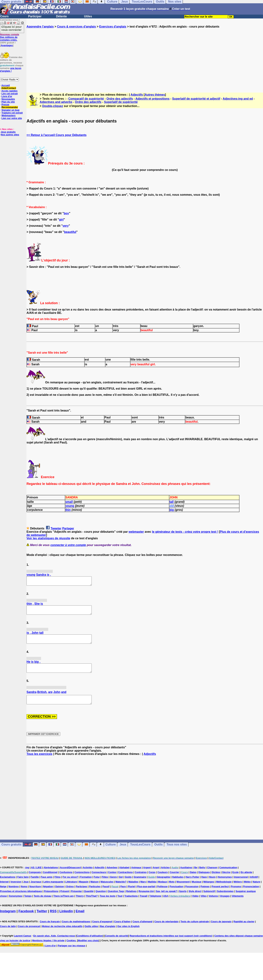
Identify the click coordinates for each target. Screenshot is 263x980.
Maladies (133, 890)
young (70, 506)
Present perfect (220, 895)
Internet (4, 890)
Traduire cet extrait (12, 113)
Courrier (174, 880)
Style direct (195, 899)
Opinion (59, 895)
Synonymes (15, 904)
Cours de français (50, 930)
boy (66, 213)
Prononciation (251, 895)
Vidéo (195, 904)
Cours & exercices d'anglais (76, 27)
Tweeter (56, 528)
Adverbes (112, 876)
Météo (247, 890)
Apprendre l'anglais (40, 27)
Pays (123, 895)
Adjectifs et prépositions (153, 99)
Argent (147, 876)
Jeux (123, 853)
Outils (158, 853)
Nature (257, 890)
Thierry (80, 904)
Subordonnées (225, 899)
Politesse (162, 895)
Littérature (71, 890)
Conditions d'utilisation (90, 944)
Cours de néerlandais (166, 930)
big (172, 510)
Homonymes (225, 885)
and (64, 699)
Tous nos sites (177, 853)
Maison (95, 890)
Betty (202, 876)
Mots (172, 890)
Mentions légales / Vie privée (48, 949)
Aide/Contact (9, 88)
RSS (53, 919)
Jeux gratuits (8, 132)
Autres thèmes (155, 95)
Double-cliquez (53, 106)
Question (101, 899)
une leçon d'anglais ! (11, 70)
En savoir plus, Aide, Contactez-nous (54, 944)
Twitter (42, 919)
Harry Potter (192, 885)
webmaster (136, 532)
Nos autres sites (10, 135)
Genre (113, 885)
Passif (106, 895)
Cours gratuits (11, 853)
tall (172, 502)
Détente (61, 16)
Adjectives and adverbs (56, 102)
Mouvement (183, 890)
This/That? (92, 904)
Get (121, 885)
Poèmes (205, 895)
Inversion (16, 890)
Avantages (7, 45)
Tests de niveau (42, 904)
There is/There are (64, 904)
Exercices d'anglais (113, 27)
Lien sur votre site (12, 118)
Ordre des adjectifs (120, 99)
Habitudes (178, 885)
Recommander (10, 107)
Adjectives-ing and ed (238, 99)
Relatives (131, 899)
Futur (97, 885)
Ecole (236, 880)
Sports (183, 899)
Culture (110, 853)
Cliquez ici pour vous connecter (12, 28)
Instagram (8, 919)
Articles (165, 876)
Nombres (14, 895)
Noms (24, 895)
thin (68, 510)
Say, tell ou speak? (166, 899)
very (66, 226)
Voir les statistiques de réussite (48, 538)
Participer (35, 16)
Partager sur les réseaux (72, 954)
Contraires (141, 880)
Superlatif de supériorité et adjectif (196, 99)
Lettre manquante (53, 890)
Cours (4, 16)
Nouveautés (8, 99)
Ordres (70, 895)
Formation (86, 885)
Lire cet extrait (10, 94)
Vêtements (238, 904)
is (48, 575)
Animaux (136, 876)
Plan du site (8, 102)
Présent (65, 899)
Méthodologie (224, 890)
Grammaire (140, 885)
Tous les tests (108, 904)
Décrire (226, 880)
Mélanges (209, 890)
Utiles (88, 16)
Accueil (5, 85)
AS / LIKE (36, 876)
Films (58, 885)
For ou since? (70, 885)
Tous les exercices (39, 762)
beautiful (70, 232)
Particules (95, 895)
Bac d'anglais (108, 934)
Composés (35, 880)
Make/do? (121, 890)
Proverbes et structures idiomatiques (21, 899)
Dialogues (204, 880)
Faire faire (23, 885)
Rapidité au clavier (244, 930)
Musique (197, 890)
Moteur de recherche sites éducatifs (62, 934)
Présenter (77, 899)
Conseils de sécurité (117, 944)
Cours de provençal (29, 934)
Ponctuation (176, 895)
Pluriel (131, 895)
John (35, 636)
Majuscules (107, 890)
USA (166, 904)
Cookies (71, 949)
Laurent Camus (23, 944)
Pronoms (236, 895)
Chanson (212, 876)
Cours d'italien (122, 930)
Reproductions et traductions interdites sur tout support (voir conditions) (171, 944)
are (50, 699)
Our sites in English (128, 934)
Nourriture (35, 895)
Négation (48, 895)
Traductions (131, 904)
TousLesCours (140, 853)
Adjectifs (137, 95)
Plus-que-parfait (146, 895)
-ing (27, 876)
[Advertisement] (145, 57)
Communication (228, 876)
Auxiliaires (186, 876)
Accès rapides (9, 91)
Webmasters (8, 115)
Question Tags (116, 899)
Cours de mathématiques (76, 930)
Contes (112, 880)
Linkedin (66, 919)
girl (61, 220)
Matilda (152, 890)
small (69, 502)
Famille (35, 885)
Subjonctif (209, 899)
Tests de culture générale (195, 930)
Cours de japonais (221, 930)
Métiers (238, 890)
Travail (143, 904)
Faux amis (47, 885)
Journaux (36, 890)
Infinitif (254, 885)
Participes (81, 895)
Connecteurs (99, 880)
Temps (28, 904)
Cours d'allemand (143, 930)
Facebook (26, 919)
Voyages (225, 904)
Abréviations (51, 876)
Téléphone (155, 904)
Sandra (41, 575)
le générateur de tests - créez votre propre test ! (185, 532)
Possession (192, 895)
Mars (143, 890)
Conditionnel (50, 880)
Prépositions (51, 899)
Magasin (84, 890)
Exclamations (8, 885)
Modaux (162, 890)
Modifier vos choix (88, 949)
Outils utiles (91, 934)
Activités (88, 876)
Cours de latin (8, 934)
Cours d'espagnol (102, 930)
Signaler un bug (10, 110)
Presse (5, 105)
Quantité (89, 899)
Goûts (128, 885)
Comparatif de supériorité (86, 99)
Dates (193, 880)
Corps (152, 880)
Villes (204, 904)
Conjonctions (82, 880)
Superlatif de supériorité (121, 102)
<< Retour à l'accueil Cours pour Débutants (56, 135)
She (37, 605)
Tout (120, 904)
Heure (212, 885)
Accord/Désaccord (70, 876)
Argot (156, 876)
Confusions (66, 880)
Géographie (163, 885)
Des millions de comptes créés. (10, 37)
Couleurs (163, 880)
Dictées (216, 880)
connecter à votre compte (68, 545)
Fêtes (105, 885)
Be (196, 876)
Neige (3, 895)
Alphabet (124, 876)
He (28, 667)
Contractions (125, 880)
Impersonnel (241, 885)
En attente (246, 880)
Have (204, 885)
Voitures (213, 904)
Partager (68, 528)
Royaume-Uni (146, 899)
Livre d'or (7, 96)
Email (80, 919)
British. (42, 699)
